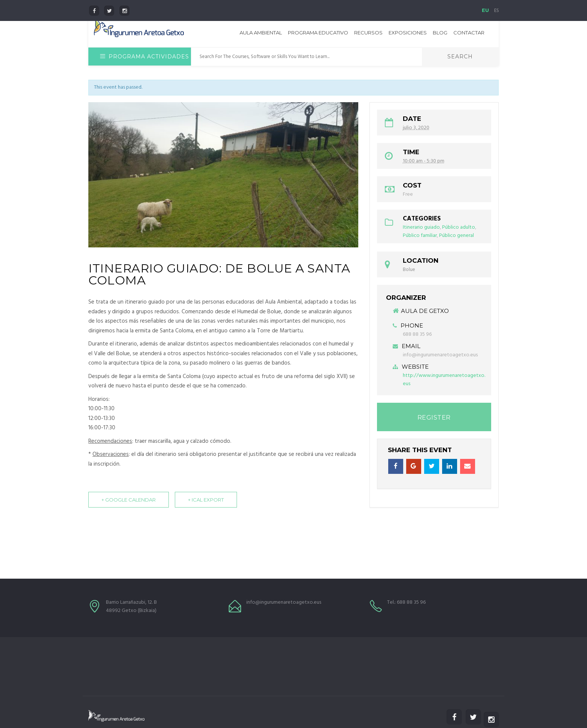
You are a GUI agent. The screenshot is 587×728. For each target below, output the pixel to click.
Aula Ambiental (261, 33)
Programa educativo (318, 33)
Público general (457, 236)
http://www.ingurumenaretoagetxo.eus (444, 380)
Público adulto (459, 227)
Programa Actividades (145, 57)
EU (485, 10)
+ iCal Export (206, 502)
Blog (440, 33)
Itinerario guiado (421, 227)
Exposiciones (408, 33)
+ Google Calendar (129, 502)
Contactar (469, 33)
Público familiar (420, 236)
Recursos (368, 33)
